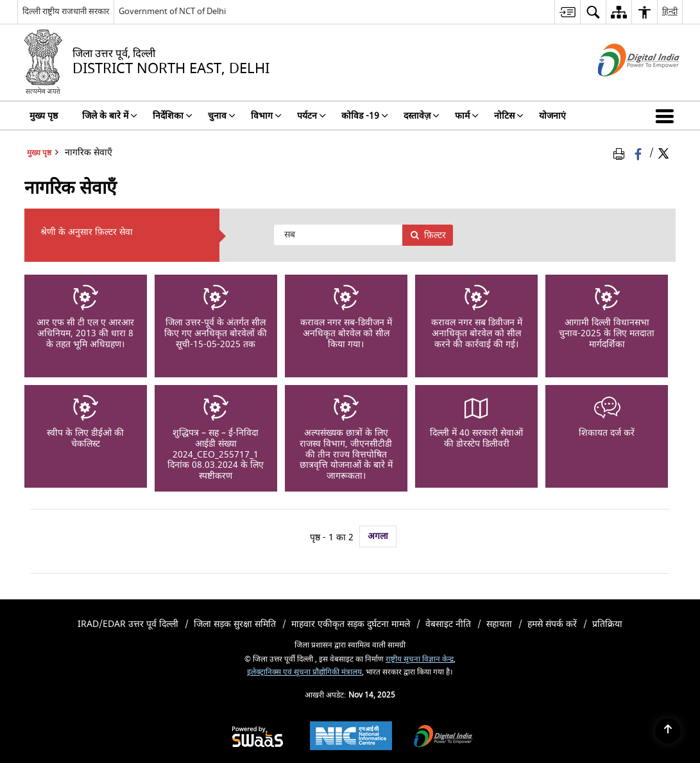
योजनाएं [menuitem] (552, 116)
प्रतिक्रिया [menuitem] (607, 624)
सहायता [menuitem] (499, 624)
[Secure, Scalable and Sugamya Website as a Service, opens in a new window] (258, 738)
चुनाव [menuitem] (222, 116)
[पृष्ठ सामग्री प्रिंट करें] (621, 153)
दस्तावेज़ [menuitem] (422, 116)
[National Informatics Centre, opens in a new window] (351, 737)
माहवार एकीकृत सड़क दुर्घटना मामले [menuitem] (351, 624)
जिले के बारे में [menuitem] (110, 116)
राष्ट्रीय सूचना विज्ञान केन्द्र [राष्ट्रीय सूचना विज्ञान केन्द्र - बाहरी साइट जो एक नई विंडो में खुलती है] (420, 659)
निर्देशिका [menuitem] (173, 116)
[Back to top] (668, 731)
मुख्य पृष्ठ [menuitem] (44, 116)
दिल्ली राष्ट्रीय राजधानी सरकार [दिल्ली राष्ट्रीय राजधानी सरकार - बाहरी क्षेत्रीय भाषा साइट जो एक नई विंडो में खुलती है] (66, 11)
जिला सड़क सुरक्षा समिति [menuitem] (235, 624)
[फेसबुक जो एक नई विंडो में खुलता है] (639, 153)
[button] (667, 116)
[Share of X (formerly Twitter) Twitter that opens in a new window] (663, 153)
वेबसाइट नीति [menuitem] (448, 624)
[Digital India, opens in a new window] (443, 738)
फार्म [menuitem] (467, 116)
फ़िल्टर (428, 235)
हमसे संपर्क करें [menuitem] (552, 624)
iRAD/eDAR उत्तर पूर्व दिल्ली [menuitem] (128, 624)
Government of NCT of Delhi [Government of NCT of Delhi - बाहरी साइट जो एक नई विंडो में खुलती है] (172, 11)
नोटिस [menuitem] (509, 116)
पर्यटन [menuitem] (312, 116)
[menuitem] (567, 12)
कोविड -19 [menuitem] (365, 116)
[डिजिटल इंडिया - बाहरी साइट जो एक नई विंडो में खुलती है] (623, 88)
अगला (378, 536)
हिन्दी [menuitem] (670, 11)
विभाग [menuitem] (266, 116)
